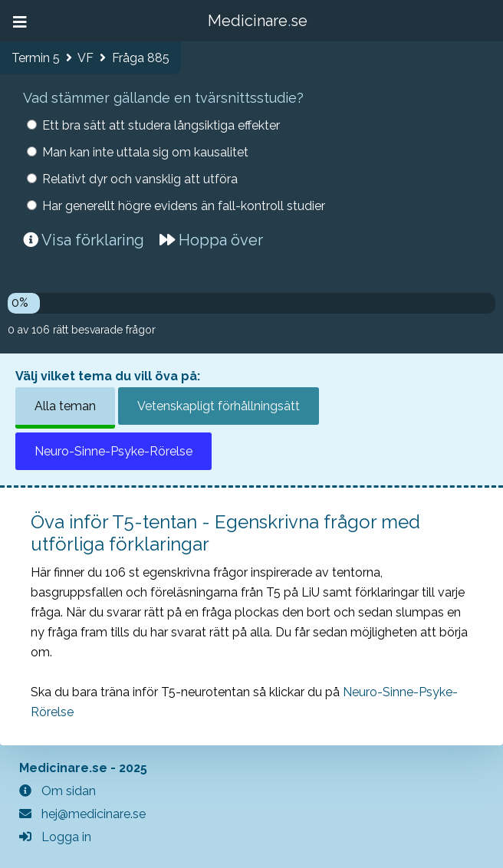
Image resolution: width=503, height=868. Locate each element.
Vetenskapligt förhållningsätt (219, 406)
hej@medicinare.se (82, 814)
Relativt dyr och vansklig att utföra (140, 179)
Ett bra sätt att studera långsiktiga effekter (161, 125)
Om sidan (58, 791)
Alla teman (65, 406)
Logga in (55, 837)
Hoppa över (211, 240)
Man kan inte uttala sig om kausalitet (145, 152)
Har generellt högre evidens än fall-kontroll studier (184, 206)
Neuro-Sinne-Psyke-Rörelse (113, 451)
